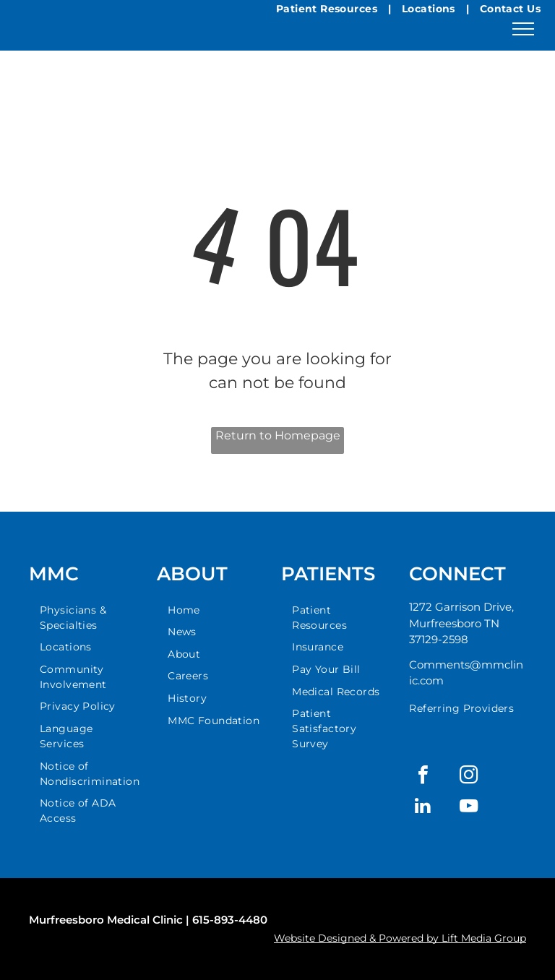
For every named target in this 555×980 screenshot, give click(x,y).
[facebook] (423, 777)
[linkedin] (423, 808)
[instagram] (468, 777)
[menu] (523, 29)
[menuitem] (90, 618)
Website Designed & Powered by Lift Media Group (400, 938)
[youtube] (468, 808)
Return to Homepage (278, 435)
